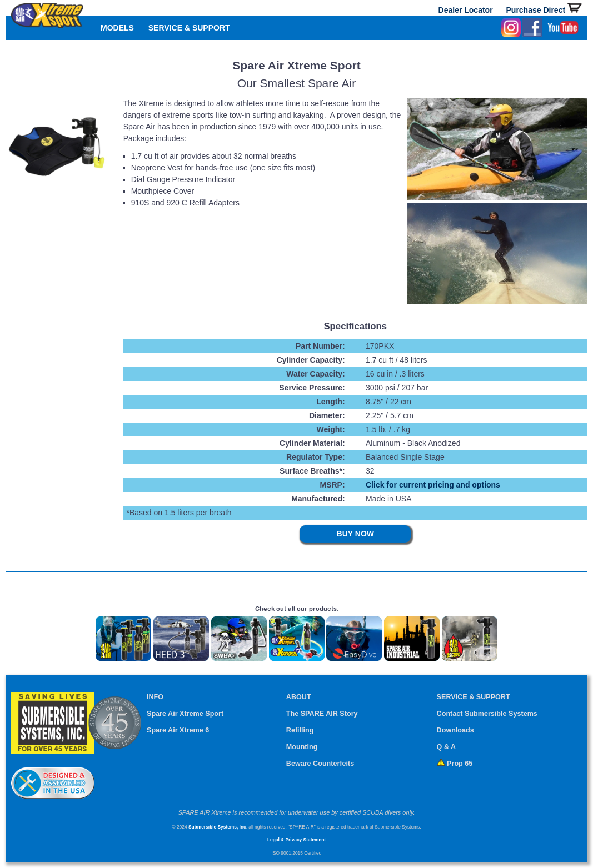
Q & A (447, 747)
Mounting (302, 747)
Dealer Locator (466, 10)
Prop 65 (455, 764)
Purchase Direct (544, 10)
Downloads (455, 730)
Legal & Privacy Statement (296, 840)
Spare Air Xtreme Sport (185, 714)
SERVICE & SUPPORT (189, 28)
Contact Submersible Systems (487, 714)
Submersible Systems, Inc (217, 827)
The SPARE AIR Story (322, 714)
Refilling (300, 730)
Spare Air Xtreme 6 (178, 730)
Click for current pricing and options (433, 485)
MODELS (117, 28)
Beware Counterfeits (320, 764)
